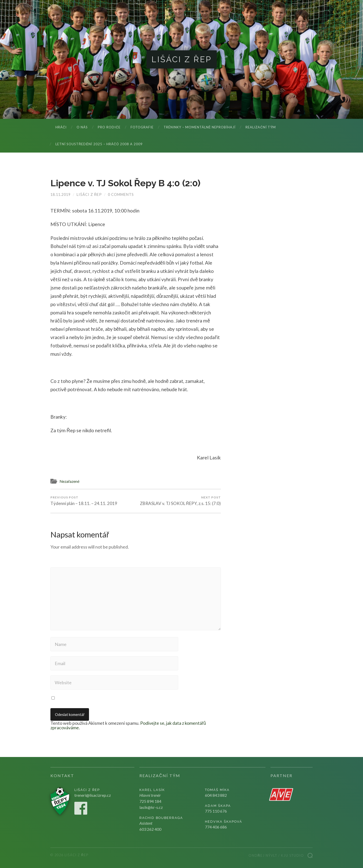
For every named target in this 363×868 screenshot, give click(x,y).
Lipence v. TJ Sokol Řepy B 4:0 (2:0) (125, 183)
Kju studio (293, 855)
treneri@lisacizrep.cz (93, 795)
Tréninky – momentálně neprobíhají (200, 127)
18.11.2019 (60, 194)
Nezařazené (69, 481)
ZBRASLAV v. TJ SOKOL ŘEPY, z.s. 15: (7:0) (180, 501)
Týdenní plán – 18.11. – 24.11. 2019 (84, 501)
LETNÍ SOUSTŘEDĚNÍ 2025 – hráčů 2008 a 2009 (99, 144)
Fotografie (142, 127)
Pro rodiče (109, 127)
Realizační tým (261, 127)
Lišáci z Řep (182, 59)
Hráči (61, 127)
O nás (82, 127)
